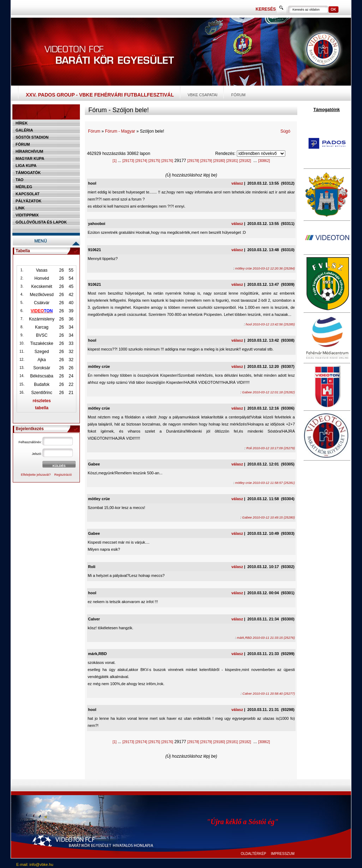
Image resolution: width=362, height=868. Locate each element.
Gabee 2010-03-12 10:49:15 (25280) (268, 517)
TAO (19, 180)
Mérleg (24, 187)
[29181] (232, 161)
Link (20, 208)
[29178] (193, 161)
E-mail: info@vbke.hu (35, 864)
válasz (237, 183)
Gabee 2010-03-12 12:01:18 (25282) (268, 392)
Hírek (22, 123)
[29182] (245, 161)
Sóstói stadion (32, 137)
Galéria (24, 130)
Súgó (285, 131)
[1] (114, 161)
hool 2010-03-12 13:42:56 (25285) (270, 324)
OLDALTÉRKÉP (253, 854)
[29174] (141, 161)
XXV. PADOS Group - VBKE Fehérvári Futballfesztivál (100, 95)
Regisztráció (63, 475)
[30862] (264, 161)
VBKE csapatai (203, 95)
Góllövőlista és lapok (41, 222)
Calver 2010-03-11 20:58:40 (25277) (269, 694)
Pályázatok (28, 201)
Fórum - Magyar (120, 131)
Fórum (238, 95)
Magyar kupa (30, 158)
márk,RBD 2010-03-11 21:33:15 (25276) (266, 638)
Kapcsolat (28, 194)
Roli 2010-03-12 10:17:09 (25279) (271, 448)
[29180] (219, 161)
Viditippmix (27, 215)
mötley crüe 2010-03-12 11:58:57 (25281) (265, 483)
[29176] (167, 161)
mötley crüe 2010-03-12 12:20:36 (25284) (265, 268)
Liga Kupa (26, 166)
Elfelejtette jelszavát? (36, 475)
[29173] (128, 161)
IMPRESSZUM (283, 854)
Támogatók (28, 173)
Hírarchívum (29, 151)
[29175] (154, 161)
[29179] (206, 161)
